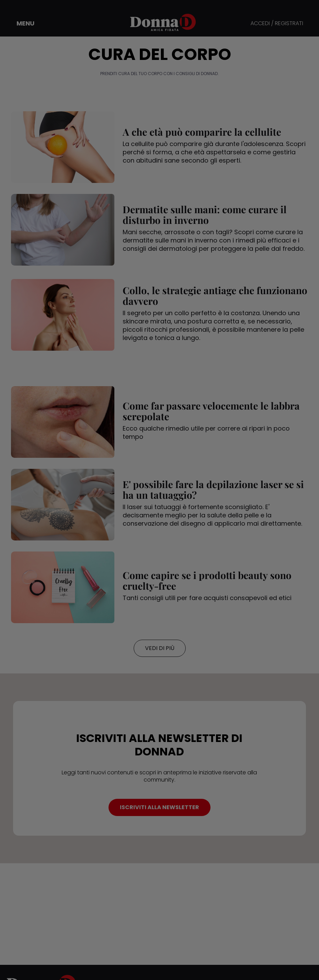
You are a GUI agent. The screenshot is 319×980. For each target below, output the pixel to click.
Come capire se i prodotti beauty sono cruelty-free (207, 580)
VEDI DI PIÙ (160, 648)
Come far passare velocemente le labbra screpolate (211, 411)
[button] (21, 23)
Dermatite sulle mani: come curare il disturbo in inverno (205, 215)
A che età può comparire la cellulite (202, 132)
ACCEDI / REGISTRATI (277, 24)
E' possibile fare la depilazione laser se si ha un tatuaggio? (213, 489)
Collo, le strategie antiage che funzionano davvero (215, 296)
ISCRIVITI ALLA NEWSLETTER (159, 807)
